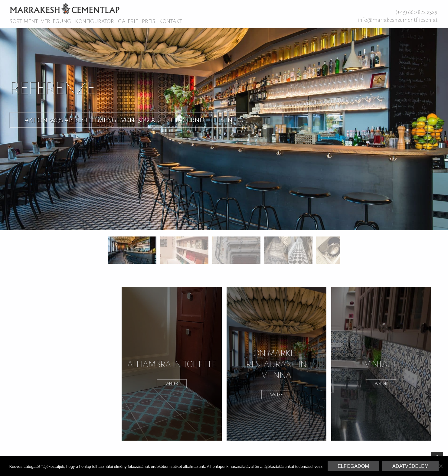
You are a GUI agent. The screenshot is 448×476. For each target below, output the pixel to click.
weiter (172, 384)
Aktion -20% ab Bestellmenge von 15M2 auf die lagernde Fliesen (128, 120)
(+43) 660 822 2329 (416, 12)
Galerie (128, 21)
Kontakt (171, 21)
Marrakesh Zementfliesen (65, 8)
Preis (149, 21)
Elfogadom (353, 466)
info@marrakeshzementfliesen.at (397, 20)
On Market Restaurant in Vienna (276, 364)
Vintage (381, 364)
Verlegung (56, 21)
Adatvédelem (410, 466)
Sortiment (24, 21)
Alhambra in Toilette (172, 364)
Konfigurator (95, 21)
